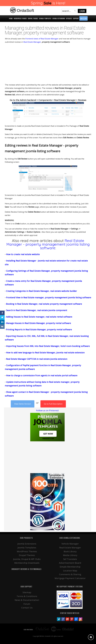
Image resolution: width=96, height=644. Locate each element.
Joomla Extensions (27, 544)
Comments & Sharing (70, 574)
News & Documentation (27, 600)
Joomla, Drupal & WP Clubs (27, 559)
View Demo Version (23, 404)
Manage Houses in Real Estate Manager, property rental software (38, 323)
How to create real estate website (23, 254)
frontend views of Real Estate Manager (42, 39)
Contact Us (27, 608)
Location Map (70, 571)
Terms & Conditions (27, 596)
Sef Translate (70, 559)
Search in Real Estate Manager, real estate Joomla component (37, 310)
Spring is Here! (48, 3)
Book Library (70, 551)
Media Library (70, 555)
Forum (27, 604)
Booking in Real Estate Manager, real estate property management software (44, 304)
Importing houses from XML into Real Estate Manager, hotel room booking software (48, 346)
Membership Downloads (27, 563)
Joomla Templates (27, 548)
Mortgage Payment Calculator (70, 578)
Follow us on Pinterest (47, 410)
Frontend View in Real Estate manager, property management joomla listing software (49, 297)
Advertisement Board (70, 563)
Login (82, 11)
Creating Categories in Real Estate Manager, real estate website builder (41, 291)
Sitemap (27, 592)
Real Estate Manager (32, 42)
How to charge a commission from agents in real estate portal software (42, 375)
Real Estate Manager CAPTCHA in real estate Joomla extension (37, 359)
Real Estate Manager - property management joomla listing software (48, 244)
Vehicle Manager (70, 544)
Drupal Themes (27, 555)
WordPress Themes (27, 551)
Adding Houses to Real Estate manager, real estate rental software (39, 317)
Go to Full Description (53, 404)
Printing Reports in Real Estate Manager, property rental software (39, 330)
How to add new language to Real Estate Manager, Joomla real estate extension (45, 353)
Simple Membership (70, 567)
